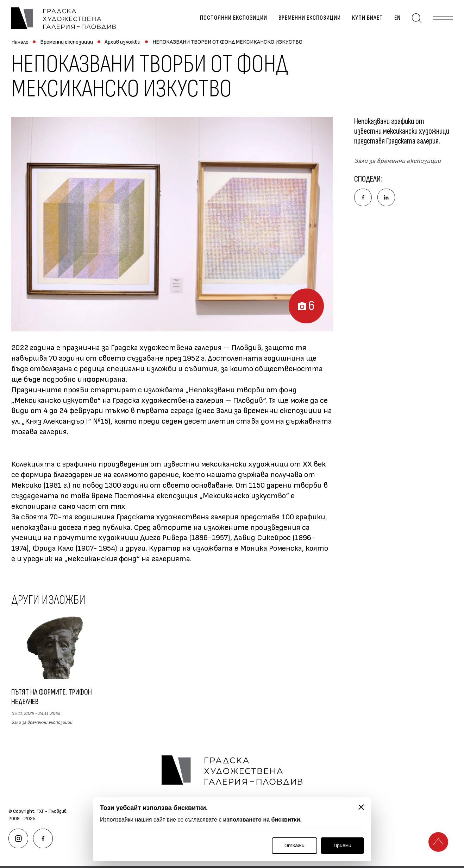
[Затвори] (361, 807)
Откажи (294, 846)
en (397, 18)
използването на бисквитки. (262, 820)
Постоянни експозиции (234, 18)
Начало (20, 42)
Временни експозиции (310, 18)
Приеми (342, 846)
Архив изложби (123, 42)
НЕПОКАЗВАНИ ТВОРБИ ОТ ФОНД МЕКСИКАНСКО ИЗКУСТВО (227, 42)
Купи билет (368, 18)
